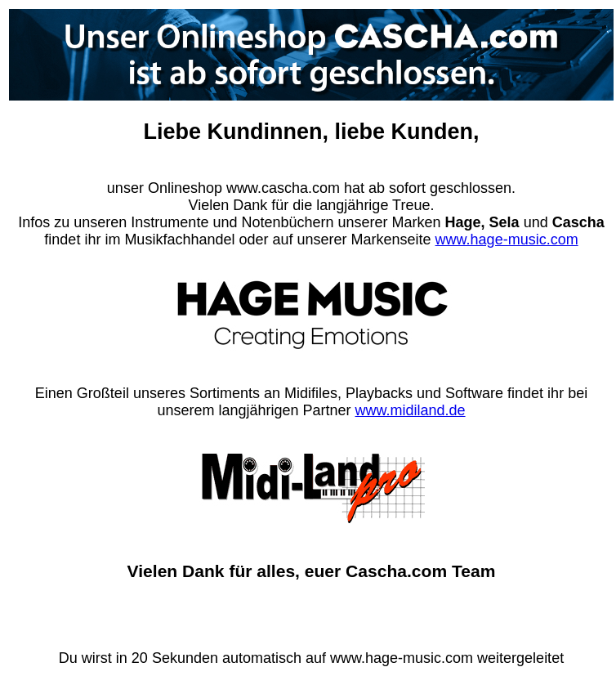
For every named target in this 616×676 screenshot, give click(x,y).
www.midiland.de (411, 410)
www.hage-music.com (507, 240)
